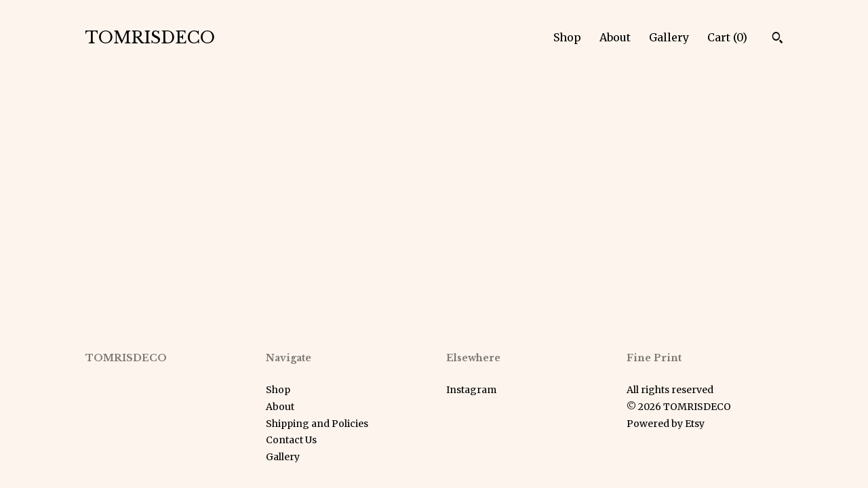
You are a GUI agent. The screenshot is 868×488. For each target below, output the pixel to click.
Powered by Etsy (666, 424)
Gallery (669, 37)
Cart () (727, 37)
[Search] (777, 39)
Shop (567, 37)
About (615, 37)
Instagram (471, 390)
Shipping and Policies (317, 424)
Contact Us (291, 440)
